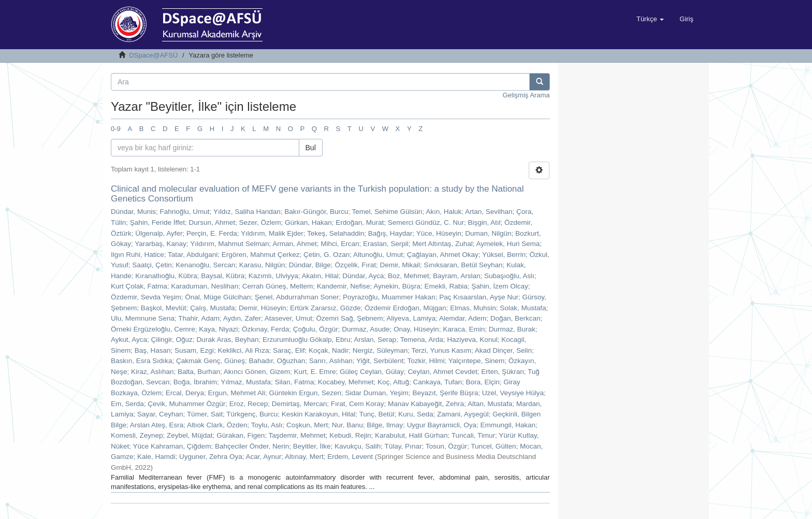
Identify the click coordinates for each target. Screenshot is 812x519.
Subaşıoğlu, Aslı (509, 276)
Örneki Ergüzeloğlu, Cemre (153, 329)
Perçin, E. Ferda (212, 233)
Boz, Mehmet (409, 276)
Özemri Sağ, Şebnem (350, 318)
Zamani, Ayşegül (463, 414)
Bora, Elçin (482, 382)
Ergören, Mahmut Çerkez (261, 255)
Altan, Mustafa (490, 404)
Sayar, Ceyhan (160, 414)
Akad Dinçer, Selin (503, 350)
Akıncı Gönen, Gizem (257, 372)
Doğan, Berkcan (516, 318)
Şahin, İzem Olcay (500, 286)
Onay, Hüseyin (416, 329)
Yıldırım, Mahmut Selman (229, 244)
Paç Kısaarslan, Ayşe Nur (479, 297)
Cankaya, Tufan (437, 382)
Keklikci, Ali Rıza (243, 350)
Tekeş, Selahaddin (336, 233)
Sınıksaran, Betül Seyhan (463, 265)
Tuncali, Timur (473, 435)
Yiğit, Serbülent (380, 361)
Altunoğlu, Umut (378, 255)
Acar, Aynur (263, 457)
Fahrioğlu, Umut (185, 212)
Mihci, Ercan (340, 244)
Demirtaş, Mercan (300, 404)
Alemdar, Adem (463, 318)
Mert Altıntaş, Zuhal (442, 244)
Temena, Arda (421, 340)
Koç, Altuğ (393, 382)
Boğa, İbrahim (195, 382)
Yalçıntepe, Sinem (477, 361)
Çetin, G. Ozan (327, 255)
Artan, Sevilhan (489, 212)
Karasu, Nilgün (262, 265)
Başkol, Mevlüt (164, 308)
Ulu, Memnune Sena (143, 318)
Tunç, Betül (377, 414)
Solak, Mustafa (523, 308)
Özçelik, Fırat (355, 265)
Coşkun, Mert (307, 425)
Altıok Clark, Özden (217, 425)
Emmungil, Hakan (508, 425)
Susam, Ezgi (194, 350)
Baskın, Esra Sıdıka (142, 361)
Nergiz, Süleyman (380, 350)
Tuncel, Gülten (493, 446)
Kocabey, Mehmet (346, 382)
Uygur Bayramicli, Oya (442, 425)
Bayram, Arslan (457, 276)
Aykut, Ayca (129, 340)
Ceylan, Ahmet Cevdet (442, 372)
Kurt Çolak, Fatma (139, 286)
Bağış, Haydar (390, 233)
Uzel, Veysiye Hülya (513, 393)
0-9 (116, 129)
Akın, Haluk (444, 212)
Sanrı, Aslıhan (331, 361)
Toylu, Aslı (267, 425)
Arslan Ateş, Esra (157, 425)
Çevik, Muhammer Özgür (186, 404)
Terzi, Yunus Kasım (441, 350)
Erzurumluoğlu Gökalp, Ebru (307, 340)
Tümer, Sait (205, 414)
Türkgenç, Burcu (252, 414)
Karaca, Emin (464, 329)
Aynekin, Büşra (397, 286)
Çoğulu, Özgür (316, 329)
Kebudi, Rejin (350, 435)
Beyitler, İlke (312, 446)
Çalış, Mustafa (212, 308)
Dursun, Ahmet (212, 222)
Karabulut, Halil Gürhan (411, 435)
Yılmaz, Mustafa (246, 382)
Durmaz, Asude (366, 329)
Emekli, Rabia (446, 286)
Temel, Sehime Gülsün (387, 212)
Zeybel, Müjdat (190, 435)
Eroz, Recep (249, 404)
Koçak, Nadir (329, 350)
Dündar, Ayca (363, 276)
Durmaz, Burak (512, 329)
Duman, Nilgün (488, 233)
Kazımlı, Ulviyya (273, 276)
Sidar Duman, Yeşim (377, 393)
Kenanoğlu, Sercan (205, 265)
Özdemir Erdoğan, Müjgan (405, 308)
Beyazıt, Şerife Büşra (445, 393)
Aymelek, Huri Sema (508, 244)
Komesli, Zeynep (137, 435)
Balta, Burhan (199, 372)
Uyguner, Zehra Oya (211, 457)
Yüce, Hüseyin (439, 233)
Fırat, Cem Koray (358, 404)
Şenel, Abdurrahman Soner (297, 297)
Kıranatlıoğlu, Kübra (166, 276)
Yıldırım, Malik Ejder (272, 233)
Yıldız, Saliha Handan (247, 212)
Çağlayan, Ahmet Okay (443, 255)
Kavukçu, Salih (358, 446)
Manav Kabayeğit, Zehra (426, 404)
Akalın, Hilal (320, 276)
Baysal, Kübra (223, 276)
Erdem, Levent (350, 457)
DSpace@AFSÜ (153, 55)
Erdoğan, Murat (360, 222)
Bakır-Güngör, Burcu (316, 212)
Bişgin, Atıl (484, 222)
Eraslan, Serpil (386, 244)
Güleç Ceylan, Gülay (372, 372)
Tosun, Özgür (446, 446)
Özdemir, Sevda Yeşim (146, 297)
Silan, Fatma (294, 382)
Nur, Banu (347, 425)
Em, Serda (127, 404)
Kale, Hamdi (156, 457)
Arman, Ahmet (295, 244)
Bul (311, 148)
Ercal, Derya (185, 393)
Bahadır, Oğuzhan (277, 361)
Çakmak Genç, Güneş (211, 361)
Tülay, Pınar (403, 446)
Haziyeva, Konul (472, 340)
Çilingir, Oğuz (172, 340)
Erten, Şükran (503, 372)
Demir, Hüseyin (263, 308)
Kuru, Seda (416, 414)
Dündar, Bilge (310, 265)
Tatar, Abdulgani (193, 255)
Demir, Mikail (400, 265)
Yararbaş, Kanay (161, 244)
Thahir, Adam (199, 318)
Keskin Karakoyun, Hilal (319, 414)
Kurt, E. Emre (315, 372)
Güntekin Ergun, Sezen (305, 393)
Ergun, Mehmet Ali (237, 393)
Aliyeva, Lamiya (411, 318)
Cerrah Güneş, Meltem (278, 286)
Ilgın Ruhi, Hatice (137, 255)
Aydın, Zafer (242, 318)
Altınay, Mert (304, 457)
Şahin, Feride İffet (157, 222)
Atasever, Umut (288, 318)
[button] (650, 19)
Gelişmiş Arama (526, 95)
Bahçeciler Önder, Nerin (252, 446)
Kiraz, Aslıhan (153, 372)
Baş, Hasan (153, 350)
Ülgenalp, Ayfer (159, 233)
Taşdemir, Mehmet (297, 435)
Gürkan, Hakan (308, 222)
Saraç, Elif (289, 350)
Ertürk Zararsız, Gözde (325, 308)
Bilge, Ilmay (385, 425)
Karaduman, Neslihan (205, 286)
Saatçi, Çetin (152, 265)
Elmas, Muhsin (473, 308)
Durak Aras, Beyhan (227, 340)
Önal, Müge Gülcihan (218, 297)
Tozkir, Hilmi (426, 361)
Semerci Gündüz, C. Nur (426, 222)
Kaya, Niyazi (218, 329)
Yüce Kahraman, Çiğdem (172, 446)
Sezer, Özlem (260, 222)
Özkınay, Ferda (265, 329)
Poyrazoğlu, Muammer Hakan (389, 297)
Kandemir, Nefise (344, 286)
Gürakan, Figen (241, 435)
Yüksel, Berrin (504, 255)
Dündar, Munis (133, 212)
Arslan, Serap (375, 340)
